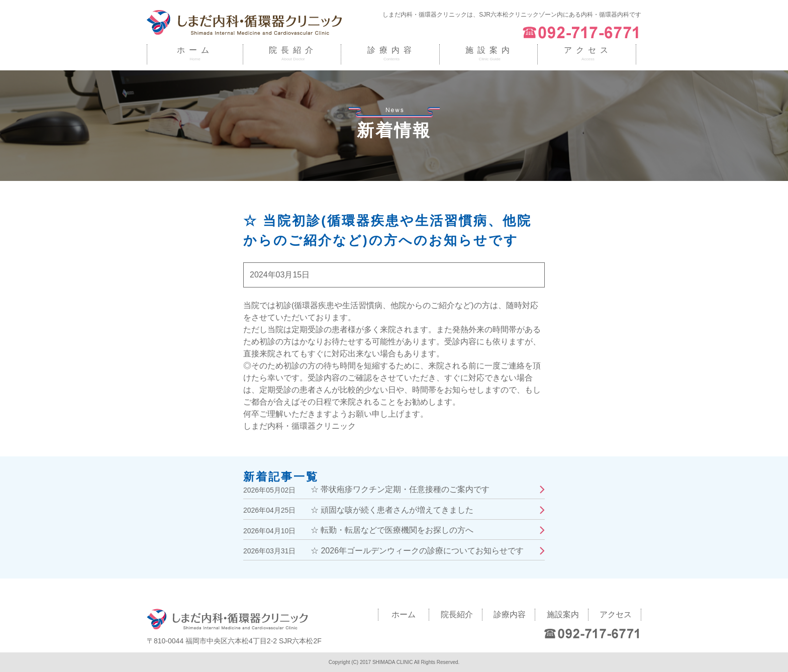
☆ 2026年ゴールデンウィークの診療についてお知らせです (417, 551)
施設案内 (489, 50)
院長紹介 (293, 50)
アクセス (588, 50)
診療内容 (391, 50)
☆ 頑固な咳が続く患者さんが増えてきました (392, 510)
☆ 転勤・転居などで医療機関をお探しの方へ (392, 530)
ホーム (195, 50)
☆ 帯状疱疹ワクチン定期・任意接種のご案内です (400, 489)
